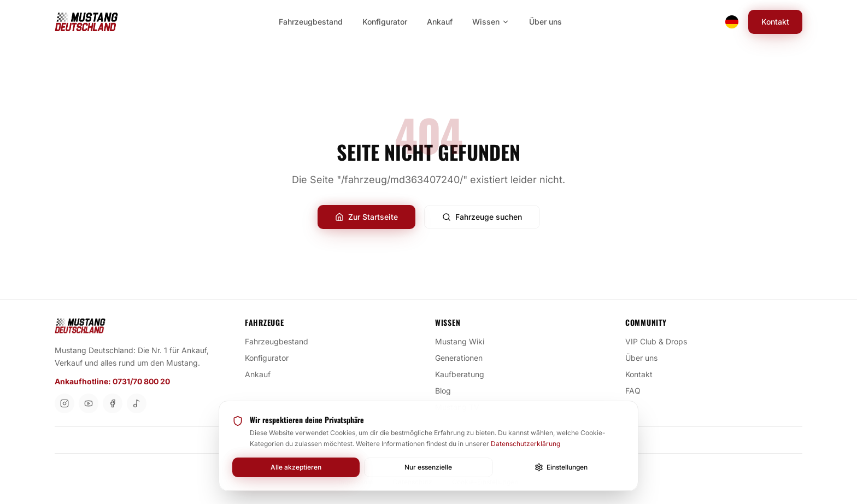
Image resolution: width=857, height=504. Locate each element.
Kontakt (775, 22)
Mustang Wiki (464, 341)
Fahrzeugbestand (281, 341)
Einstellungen (561, 467)
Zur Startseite (366, 217)
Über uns (646, 358)
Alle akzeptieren (296, 467)
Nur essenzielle (428, 467)
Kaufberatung (464, 374)
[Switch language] (732, 22)
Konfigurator (271, 358)
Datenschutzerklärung (526, 444)
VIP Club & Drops (661, 341)
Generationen (463, 358)
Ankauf (262, 374)
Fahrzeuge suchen (482, 217)
